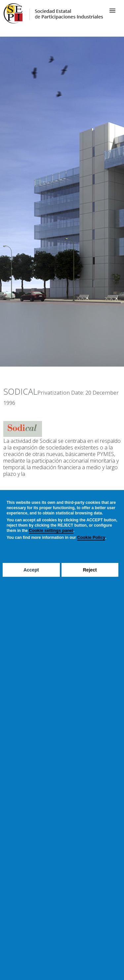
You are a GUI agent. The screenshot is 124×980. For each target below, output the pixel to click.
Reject (90, 570)
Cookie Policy (91, 537)
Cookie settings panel (51, 530)
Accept (31, 570)
